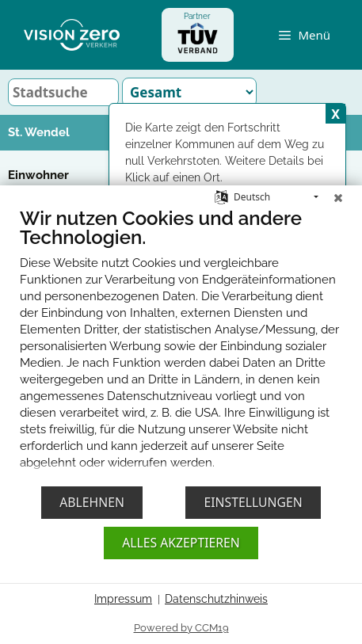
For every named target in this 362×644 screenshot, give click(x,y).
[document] (181, 342)
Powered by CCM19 (181, 628)
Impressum (123, 599)
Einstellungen (253, 502)
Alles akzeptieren (181, 543)
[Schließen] (338, 189)
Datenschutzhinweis (216, 599)
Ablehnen (92, 502)
